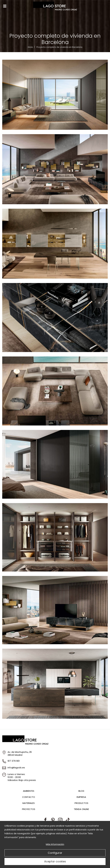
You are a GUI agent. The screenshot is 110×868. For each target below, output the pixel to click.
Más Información (55, 844)
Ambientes (29, 791)
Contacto (29, 797)
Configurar (55, 853)
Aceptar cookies (55, 861)
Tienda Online (81, 809)
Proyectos (29, 809)
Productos (81, 803)
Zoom (55, 95)
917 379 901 (14, 761)
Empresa (81, 797)
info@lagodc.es (16, 768)
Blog (81, 791)
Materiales (29, 803)
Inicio (30, 47)
